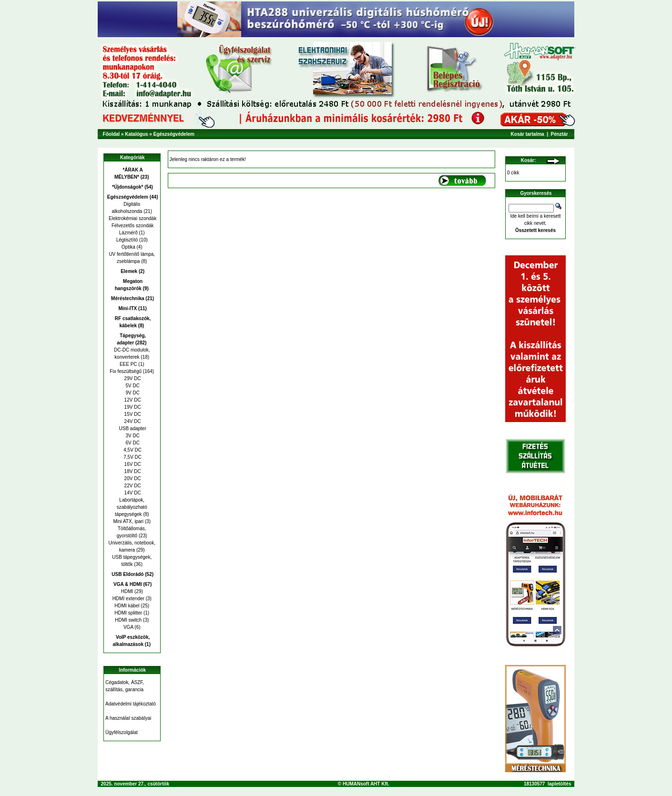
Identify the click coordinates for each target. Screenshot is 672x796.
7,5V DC (132, 457)
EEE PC (128, 364)
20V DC (132, 479)
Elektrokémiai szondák (132, 218)
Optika (128, 247)
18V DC (132, 471)
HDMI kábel (127, 606)
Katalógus (136, 134)
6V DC (132, 443)
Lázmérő (128, 233)
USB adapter (132, 428)
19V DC (132, 407)
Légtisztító (127, 240)
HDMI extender (128, 599)
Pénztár (560, 134)
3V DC (132, 436)
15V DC (132, 414)
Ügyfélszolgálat (122, 732)
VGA (128, 627)
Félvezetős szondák (132, 226)
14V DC (132, 493)
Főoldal (112, 134)
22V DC (132, 486)
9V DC (132, 393)
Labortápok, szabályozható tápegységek (131, 507)
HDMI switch (128, 620)
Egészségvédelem (174, 134)
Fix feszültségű (126, 371)
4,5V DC (132, 450)
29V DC (132, 378)
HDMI (127, 591)
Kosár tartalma (528, 134)
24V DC (132, 421)
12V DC (132, 400)
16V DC (132, 464)
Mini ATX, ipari (128, 521)
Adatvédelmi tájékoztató (131, 704)
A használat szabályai (128, 718)
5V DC (132, 386)
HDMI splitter (128, 613)
